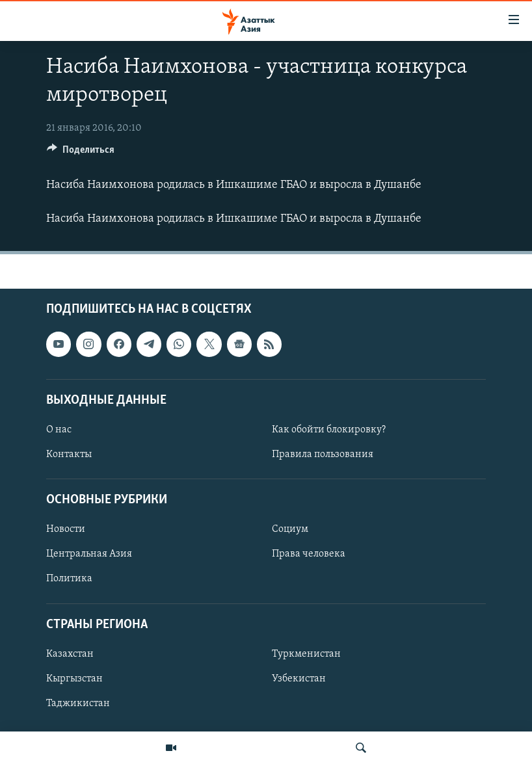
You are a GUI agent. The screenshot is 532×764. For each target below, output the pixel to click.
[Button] (81, 153)
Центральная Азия (89, 554)
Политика (69, 579)
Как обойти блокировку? (329, 429)
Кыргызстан (74, 678)
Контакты (69, 454)
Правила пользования (323, 454)
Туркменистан (306, 653)
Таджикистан (78, 704)
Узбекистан (299, 678)
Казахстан (70, 653)
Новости (66, 529)
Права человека (309, 554)
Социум (290, 529)
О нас (59, 429)
